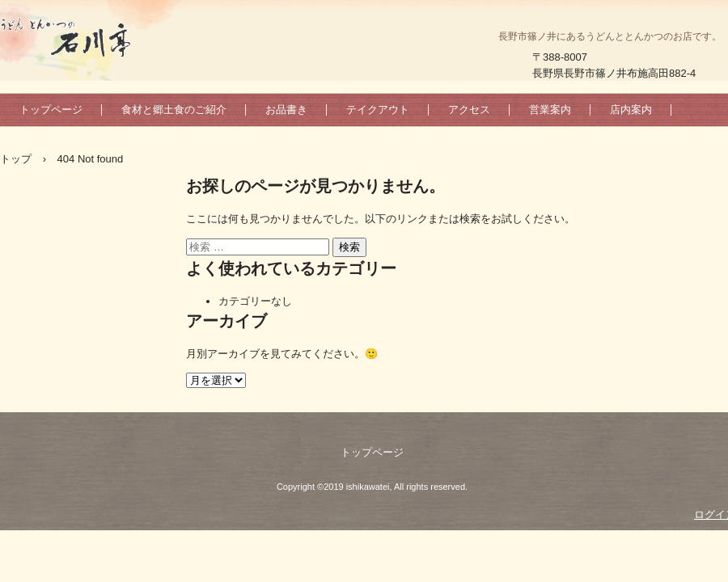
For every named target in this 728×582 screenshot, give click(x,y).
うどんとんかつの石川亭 (89, 36)
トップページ (51, 110)
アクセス (469, 110)
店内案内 (631, 110)
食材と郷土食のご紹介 (174, 110)
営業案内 (550, 110)
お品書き (286, 110)
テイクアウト (378, 110)
